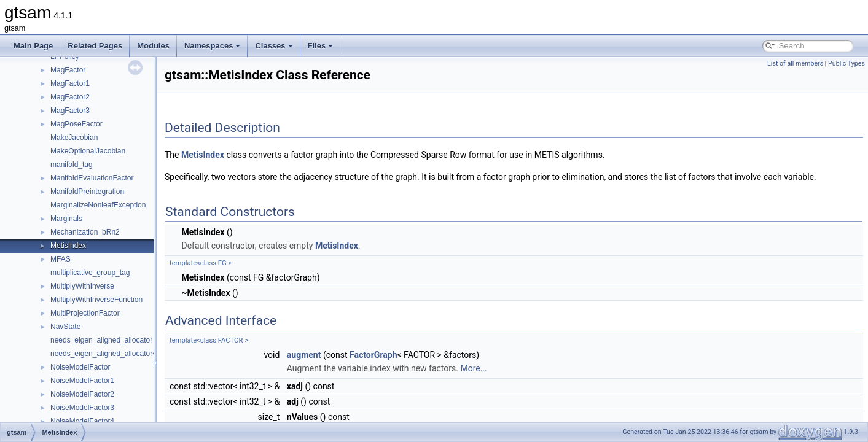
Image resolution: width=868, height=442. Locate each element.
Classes (274, 46)
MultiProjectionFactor (85, 313)
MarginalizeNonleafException (98, 205)
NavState (65, 327)
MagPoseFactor (76, 124)
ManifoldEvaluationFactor (92, 178)
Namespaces (213, 46)
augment (304, 355)
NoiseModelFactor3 (82, 408)
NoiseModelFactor (80, 367)
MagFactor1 (70, 83)
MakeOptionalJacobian (88, 151)
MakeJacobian (74, 138)
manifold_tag (72, 165)
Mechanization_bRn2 (85, 232)
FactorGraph (373, 355)
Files (321, 46)
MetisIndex (68, 246)
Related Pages (95, 46)
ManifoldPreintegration (87, 192)
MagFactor (68, 70)
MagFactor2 (70, 97)
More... (473, 368)
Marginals (66, 219)
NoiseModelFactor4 (82, 421)
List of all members (795, 64)
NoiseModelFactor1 (82, 381)
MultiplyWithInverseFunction (96, 300)
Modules (153, 46)
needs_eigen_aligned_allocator (101, 340)
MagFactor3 (70, 110)
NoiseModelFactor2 (82, 394)
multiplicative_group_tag (90, 273)
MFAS (61, 259)
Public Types (846, 64)
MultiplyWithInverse (82, 286)
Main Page (33, 46)
